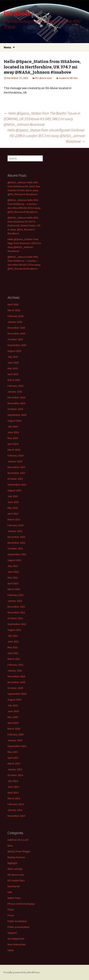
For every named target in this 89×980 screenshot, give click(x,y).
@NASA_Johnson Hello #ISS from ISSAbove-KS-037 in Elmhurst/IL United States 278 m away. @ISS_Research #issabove (24, 226)
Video (11, 950)
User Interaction (17, 944)
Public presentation (18, 927)
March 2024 (14, 450)
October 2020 (15, 688)
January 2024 (15, 461)
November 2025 (16, 333)
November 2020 (16, 682)
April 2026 (13, 304)
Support (12, 933)
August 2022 (14, 560)
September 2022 (17, 554)
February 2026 (15, 316)
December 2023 (16, 467)
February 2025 (15, 386)
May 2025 (13, 368)
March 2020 (14, 729)
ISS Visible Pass (16, 880)
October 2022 (15, 548)
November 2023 (16, 473)
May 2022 (13, 578)
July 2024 (13, 426)
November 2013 (16, 816)
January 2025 (15, 392)
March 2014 (14, 798)
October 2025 (15, 339)
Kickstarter (14, 886)
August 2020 (14, 700)
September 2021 (17, 624)
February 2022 (15, 595)
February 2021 (15, 665)
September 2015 (17, 746)
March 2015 (14, 763)
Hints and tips (15, 869)
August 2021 (14, 630)
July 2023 (13, 496)
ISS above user (44, 78)
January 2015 (15, 769)
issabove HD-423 (68, 78)
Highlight (12, 863)
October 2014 (15, 775)
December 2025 (16, 328)
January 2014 (15, 810)
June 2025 (13, 363)
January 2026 (15, 322)
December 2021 (16, 607)
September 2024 (17, 415)
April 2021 (13, 653)
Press (11, 915)
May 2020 (13, 717)
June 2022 (13, 572)
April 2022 (13, 583)
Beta (10, 846)
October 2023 (15, 479)
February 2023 (15, 525)
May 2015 (13, 752)
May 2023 (13, 508)
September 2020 (17, 694)
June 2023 (13, 502)
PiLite (11, 910)
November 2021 (16, 612)
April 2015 (13, 758)
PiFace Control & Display (21, 904)
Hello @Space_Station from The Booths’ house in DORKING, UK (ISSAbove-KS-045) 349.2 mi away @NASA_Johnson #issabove (42, 119)
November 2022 (16, 543)
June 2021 (13, 641)
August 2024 (14, 421)
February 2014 (15, 804)
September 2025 (17, 345)
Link (10, 892)
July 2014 (13, 781)
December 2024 (16, 397)
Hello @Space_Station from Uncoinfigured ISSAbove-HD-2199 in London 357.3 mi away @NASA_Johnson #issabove (46, 136)
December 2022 (16, 537)
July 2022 (13, 566)
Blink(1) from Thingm (19, 851)
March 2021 (14, 659)
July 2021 (13, 636)
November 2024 (16, 403)
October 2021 (15, 618)
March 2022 (14, 589)
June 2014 (13, 787)
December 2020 (16, 676)
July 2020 (13, 705)
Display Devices (16, 857)
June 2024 (13, 432)
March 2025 (14, 380)
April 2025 (13, 374)
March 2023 (14, 519)
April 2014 (13, 793)
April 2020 (13, 723)
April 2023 (13, 514)
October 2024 (15, 409)
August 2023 (14, 490)
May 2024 (13, 438)
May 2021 (13, 647)
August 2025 (14, 351)
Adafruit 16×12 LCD (18, 840)
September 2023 (17, 485)
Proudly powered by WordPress (22, 972)
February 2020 (15, 734)
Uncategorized (16, 939)
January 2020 (15, 740)
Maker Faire (14, 898)
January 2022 (15, 601)
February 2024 (15, 456)
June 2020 (13, 711)
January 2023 (15, 531)
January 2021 (15, 671)
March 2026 (14, 310)
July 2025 (13, 357)
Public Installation (17, 921)
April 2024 (13, 444)
